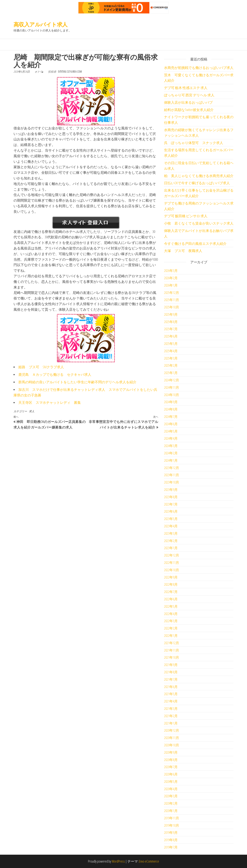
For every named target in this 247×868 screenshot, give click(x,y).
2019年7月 (171, 847)
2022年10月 (172, 570)
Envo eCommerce (149, 861)
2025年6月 (171, 336)
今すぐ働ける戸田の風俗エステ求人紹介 (195, 244)
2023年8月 (171, 497)
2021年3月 (171, 708)
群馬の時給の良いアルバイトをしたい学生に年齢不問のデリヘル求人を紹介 (77, 382)
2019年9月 (171, 832)
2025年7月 (171, 329)
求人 (32, 411)
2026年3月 (171, 271)
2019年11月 (172, 818)
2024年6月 (171, 424)
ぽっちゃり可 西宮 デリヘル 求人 (189, 95)
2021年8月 (171, 672)
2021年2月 (171, 716)
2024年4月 (171, 438)
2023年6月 (171, 511)
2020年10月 (172, 745)
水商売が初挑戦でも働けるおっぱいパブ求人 (199, 68)
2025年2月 (171, 365)
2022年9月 (171, 577)
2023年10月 (172, 482)
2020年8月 (171, 760)
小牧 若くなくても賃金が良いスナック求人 (199, 223)
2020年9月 (171, 752)
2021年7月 (171, 679)
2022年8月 (171, 584)
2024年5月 (171, 431)
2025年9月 (171, 314)
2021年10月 (172, 657)
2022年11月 (172, 563)
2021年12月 (172, 643)
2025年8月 (171, 322)
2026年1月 (171, 285)
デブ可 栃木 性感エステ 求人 (186, 88)
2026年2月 (171, 278)
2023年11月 (172, 475)
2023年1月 (171, 548)
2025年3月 (171, 358)
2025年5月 (171, 344)
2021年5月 (171, 694)
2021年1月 (171, 723)
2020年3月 (171, 796)
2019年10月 (172, 825)
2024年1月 (171, 460)
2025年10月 (172, 307)
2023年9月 (171, 490)
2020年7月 (171, 767)
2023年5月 (171, 519)
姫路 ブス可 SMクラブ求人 (41, 367)
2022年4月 (171, 614)
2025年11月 (172, 300)
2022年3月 (171, 621)
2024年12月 (172, 380)
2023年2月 (171, 541)
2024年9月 (171, 402)
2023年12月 (172, 468)
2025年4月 (171, 351)
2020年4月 (171, 789)
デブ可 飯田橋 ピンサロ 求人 (186, 216)
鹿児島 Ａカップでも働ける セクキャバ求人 (55, 374)
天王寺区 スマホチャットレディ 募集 (50, 402)
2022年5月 (171, 606)
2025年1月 (171, 373)
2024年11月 (172, 387)
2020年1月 (171, 811)
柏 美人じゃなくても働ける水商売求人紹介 (199, 176)
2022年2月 (171, 628)
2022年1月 (171, 636)
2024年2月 (171, 453)
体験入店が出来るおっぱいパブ (188, 102)
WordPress (118, 861)
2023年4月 (171, 526)
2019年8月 (171, 840)
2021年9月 (171, 665)
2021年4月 (171, 701)
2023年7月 (171, 504)
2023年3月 (171, 533)
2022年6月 (171, 599)
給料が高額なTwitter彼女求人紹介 (189, 110)
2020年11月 (172, 738)
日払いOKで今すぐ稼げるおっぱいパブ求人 (197, 183)
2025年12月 (172, 293)
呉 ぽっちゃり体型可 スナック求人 (194, 143)
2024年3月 (171, 446)
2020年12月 (172, 730)
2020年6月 (171, 774)
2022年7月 (171, 592)
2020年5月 (171, 781)
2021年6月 (171, 687)
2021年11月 (172, 650)
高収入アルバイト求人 (40, 24)
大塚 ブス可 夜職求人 (183, 251)
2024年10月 (172, 395)
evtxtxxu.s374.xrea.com (70, 72)
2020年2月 (171, 803)
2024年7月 (171, 417)
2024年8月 (171, 409)
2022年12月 (172, 555)
